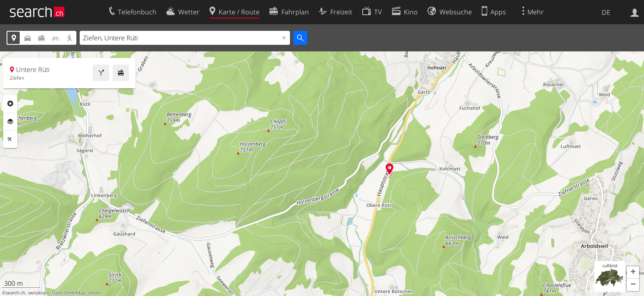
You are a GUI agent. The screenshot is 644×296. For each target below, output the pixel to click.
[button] (633, 273)
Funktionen (10, 139)
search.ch (16, 293)
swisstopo (39, 293)
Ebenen (10, 122)
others (95, 293)
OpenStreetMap (69, 293)
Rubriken (10, 104)
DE (606, 12)
